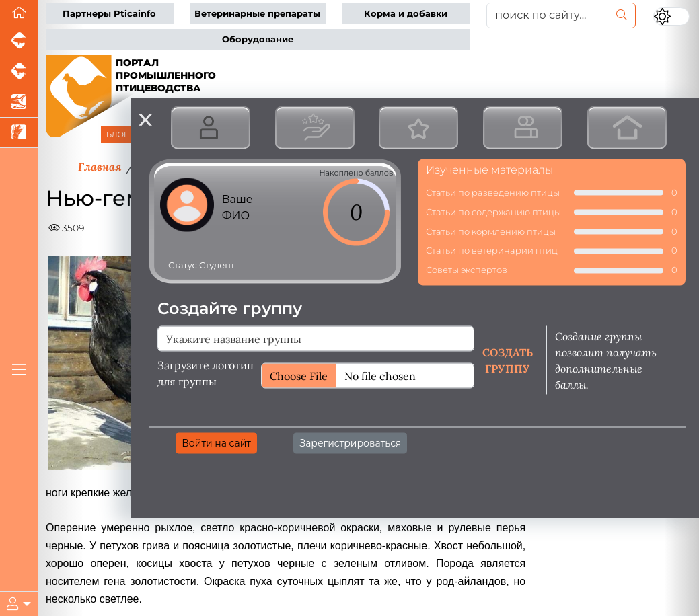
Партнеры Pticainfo (109, 14)
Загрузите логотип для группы (206, 373)
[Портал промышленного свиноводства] (19, 41)
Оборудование (258, 39)
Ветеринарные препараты (257, 14)
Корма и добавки (406, 14)
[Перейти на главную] (19, 13)
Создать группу (508, 360)
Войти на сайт (216, 442)
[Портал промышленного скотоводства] (19, 72)
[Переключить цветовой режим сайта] (671, 16)
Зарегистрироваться (350, 442)
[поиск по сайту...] (547, 15)
